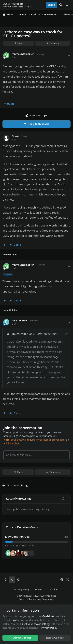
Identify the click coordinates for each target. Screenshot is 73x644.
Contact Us (40, 590)
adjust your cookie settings (35, 624)
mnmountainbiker (23, 54)
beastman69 (19, 321)
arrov (47, 334)
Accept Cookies (20, 638)
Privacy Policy (22, 590)
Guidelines (48, 616)
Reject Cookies (55, 638)
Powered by (37, 599)
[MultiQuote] (5, 245)
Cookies (54, 590)
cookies (15, 620)
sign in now (20, 436)
